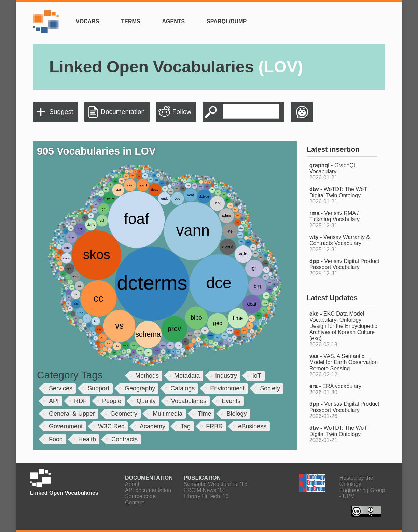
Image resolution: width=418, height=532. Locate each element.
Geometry (124, 414)
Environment (227, 388)
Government (66, 426)
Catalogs (183, 388)
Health (87, 439)
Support (99, 388)
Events (231, 401)
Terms (130, 21)
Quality (146, 401)
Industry (226, 376)
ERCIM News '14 (204, 490)
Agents (173, 21)
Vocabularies (189, 401)
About (132, 484)
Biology (236, 414)
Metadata (187, 376)
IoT (257, 376)
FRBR (214, 426)
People (112, 401)
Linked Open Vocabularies (176, 67)
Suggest (61, 112)
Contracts (124, 439)
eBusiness (252, 426)
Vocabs (87, 21)
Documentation (123, 112)
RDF (80, 401)
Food (56, 439)
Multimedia (168, 414)
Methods (147, 376)
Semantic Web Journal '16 (215, 484)
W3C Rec (111, 426)
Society (270, 388)
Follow (182, 112)
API (54, 401)
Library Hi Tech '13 (206, 496)
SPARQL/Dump (227, 21)
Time (204, 414)
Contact (134, 502)
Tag (186, 426)
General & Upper (72, 414)
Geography (140, 388)
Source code (140, 496)
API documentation (148, 490)
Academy (152, 426)
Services (61, 388)
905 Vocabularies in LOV (96, 151)
